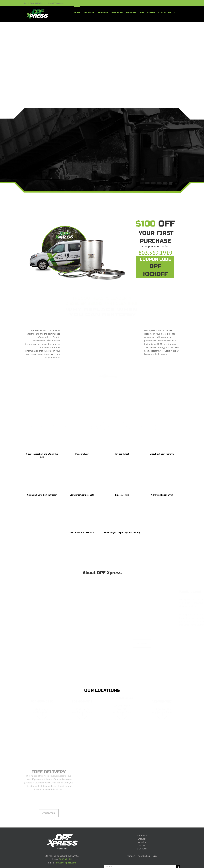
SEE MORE (142, 635)
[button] (175, 12)
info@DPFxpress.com (65, 863)
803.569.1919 (66, 859)
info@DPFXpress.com (56, 3)
